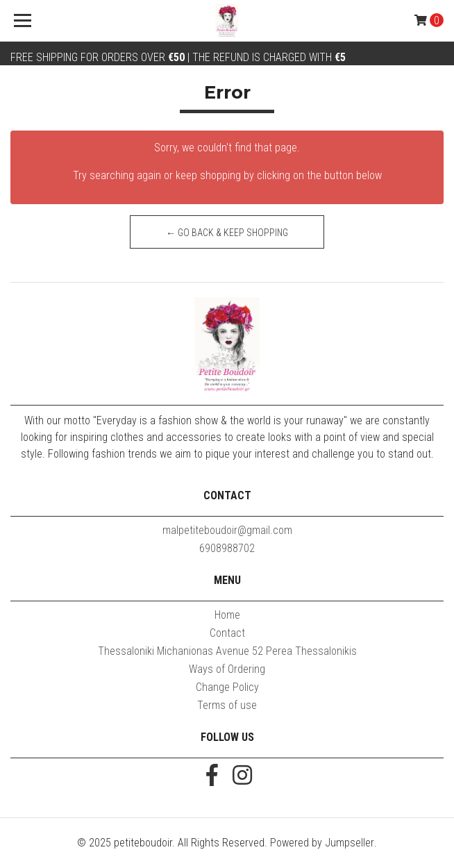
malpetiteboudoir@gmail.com (227, 530)
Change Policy (227, 687)
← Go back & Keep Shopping (227, 233)
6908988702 (227, 548)
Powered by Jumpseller (322, 843)
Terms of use (227, 705)
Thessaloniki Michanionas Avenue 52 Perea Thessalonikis (227, 651)
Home (227, 615)
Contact (227, 633)
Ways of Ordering (227, 669)
